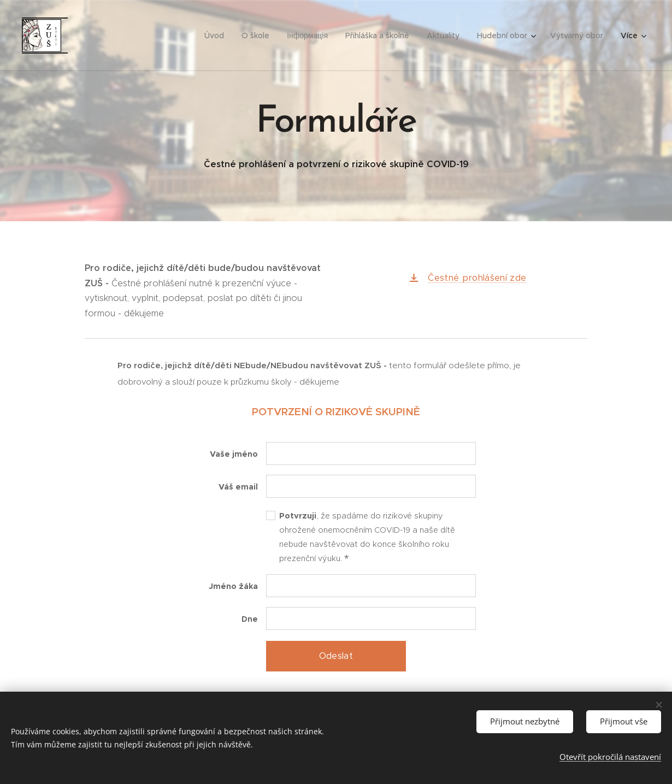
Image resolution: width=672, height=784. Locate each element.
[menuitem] (104, 36)
